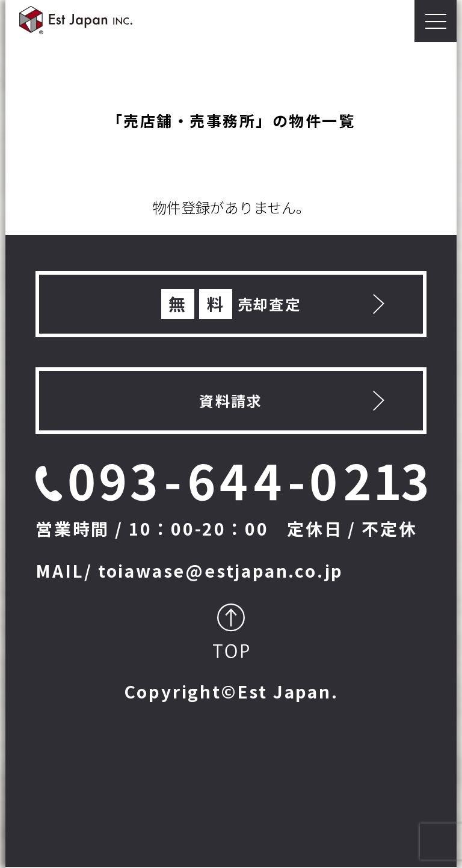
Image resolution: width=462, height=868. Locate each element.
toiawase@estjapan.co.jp (221, 570)
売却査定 (231, 304)
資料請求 (231, 401)
